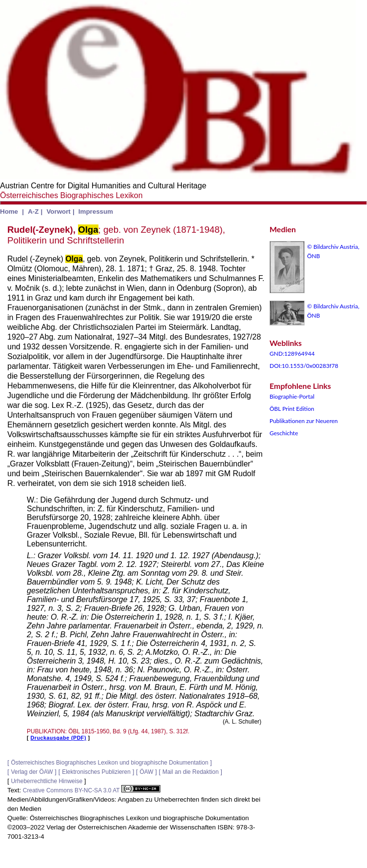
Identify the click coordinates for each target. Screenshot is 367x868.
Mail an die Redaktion (190, 772)
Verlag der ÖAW (32, 772)
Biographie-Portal (292, 396)
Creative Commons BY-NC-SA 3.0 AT (92, 790)
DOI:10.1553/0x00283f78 (304, 366)
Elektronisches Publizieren (96, 772)
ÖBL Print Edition (292, 409)
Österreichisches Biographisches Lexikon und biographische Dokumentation (109, 763)
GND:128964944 (292, 353)
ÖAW (146, 772)
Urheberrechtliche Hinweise (47, 781)
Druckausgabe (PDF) (58, 738)
